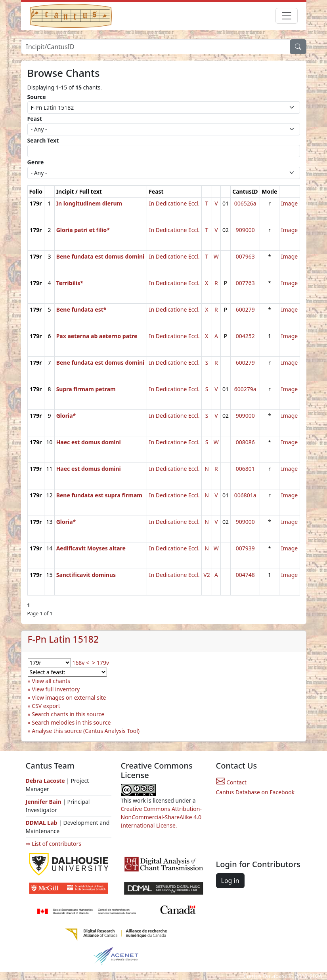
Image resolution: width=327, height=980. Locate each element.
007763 (245, 283)
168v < (81, 663)
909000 (245, 230)
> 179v (100, 663)
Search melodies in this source (71, 722)
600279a (245, 389)
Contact (231, 782)
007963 (245, 256)
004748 (245, 575)
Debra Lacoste (45, 781)
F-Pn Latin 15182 (63, 639)
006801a (245, 495)
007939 (245, 548)
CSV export (46, 706)
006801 (245, 469)
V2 (207, 575)
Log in (230, 881)
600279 (245, 309)
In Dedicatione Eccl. (174, 203)
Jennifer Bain (44, 802)
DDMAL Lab (42, 823)
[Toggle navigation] (287, 16)
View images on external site (69, 697)
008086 (245, 442)
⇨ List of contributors (54, 844)
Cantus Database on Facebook (255, 792)
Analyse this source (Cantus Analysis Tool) (86, 731)
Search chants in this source (68, 714)
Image (289, 203)
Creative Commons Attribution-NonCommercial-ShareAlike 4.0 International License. (161, 817)
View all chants (51, 681)
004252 (245, 336)
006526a (245, 203)
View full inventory (56, 689)
